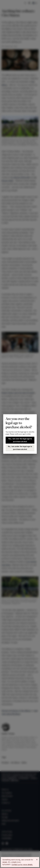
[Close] (37, 860)
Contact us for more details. (22, 865)
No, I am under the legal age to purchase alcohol (20, 448)
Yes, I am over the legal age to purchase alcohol (20, 440)
